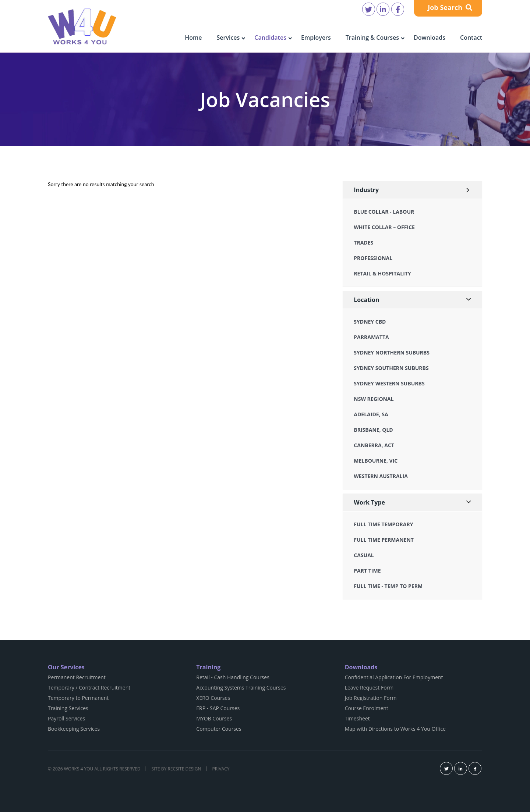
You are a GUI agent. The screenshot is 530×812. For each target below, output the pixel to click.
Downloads (430, 38)
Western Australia (381, 476)
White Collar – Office (384, 227)
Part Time (367, 571)
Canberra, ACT (374, 445)
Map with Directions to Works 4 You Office (395, 729)
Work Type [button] (369, 502)
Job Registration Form (371, 698)
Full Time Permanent (384, 540)
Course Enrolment (367, 708)
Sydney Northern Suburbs (392, 352)
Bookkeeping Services (74, 729)
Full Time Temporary (383, 524)
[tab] (412, 190)
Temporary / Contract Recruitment (89, 688)
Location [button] (366, 300)
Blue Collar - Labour (384, 212)
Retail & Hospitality (382, 273)
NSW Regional (374, 399)
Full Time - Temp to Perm (388, 586)
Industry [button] (366, 190)
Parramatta (371, 337)
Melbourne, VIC (376, 461)
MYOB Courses (214, 718)
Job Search (450, 7)
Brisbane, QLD (373, 430)
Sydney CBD (370, 322)
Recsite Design (184, 769)
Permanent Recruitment (77, 677)
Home (193, 38)
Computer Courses (219, 729)
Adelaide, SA (371, 414)
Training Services (68, 708)
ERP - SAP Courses (218, 708)
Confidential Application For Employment (394, 677)
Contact (471, 38)
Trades (363, 243)
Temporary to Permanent (78, 698)
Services (228, 38)
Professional (373, 258)
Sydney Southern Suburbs (391, 368)
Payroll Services (66, 718)
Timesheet (357, 718)
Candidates (270, 38)
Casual (364, 555)
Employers (316, 38)
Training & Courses (372, 38)
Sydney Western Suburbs (389, 383)
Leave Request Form (369, 688)
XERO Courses (213, 698)
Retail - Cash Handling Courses (233, 677)
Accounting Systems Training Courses (241, 688)
